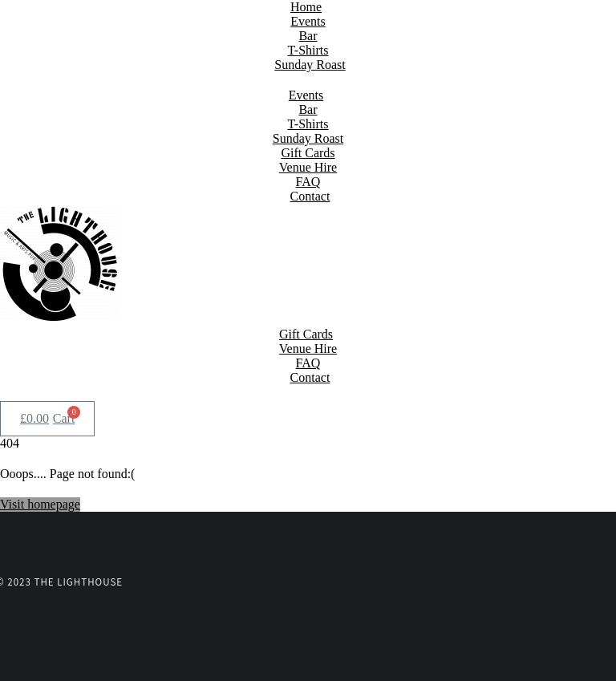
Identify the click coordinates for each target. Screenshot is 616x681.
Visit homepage (40, 504)
